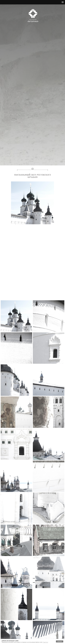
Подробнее (45, 642)
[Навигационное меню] (63, 2)
